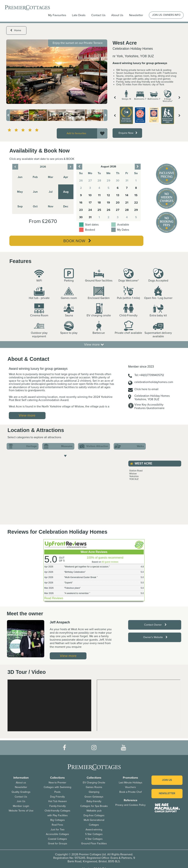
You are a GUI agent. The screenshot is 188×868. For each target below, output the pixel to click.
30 (81, 217)
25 (99, 210)
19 (108, 203)
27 (118, 210)
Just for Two (57, 830)
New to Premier (57, 783)
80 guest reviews (110, 562)
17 (90, 203)
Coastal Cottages (57, 839)
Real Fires (57, 825)
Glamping (94, 792)
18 (99, 203)
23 (81, 210)
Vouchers (130, 787)
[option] (57, 72)
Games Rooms (94, 787)
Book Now (77, 241)
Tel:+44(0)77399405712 (149, 375)
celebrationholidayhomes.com (154, 382)
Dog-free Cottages (94, 815)
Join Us (21, 801)
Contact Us (98, 15)
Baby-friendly (94, 801)
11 (99, 195)
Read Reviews (54, 598)
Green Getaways (94, 797)
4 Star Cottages (94, 839)
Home (16, 30)
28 (127, 210)
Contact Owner (155, 625)
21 (127, 203)
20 (118, 203)
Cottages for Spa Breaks (94, 806)
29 (136, 210)
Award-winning (94, 830)
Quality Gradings (21, 792)
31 (90, 217)
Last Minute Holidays (131, 783)
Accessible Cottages (57, 834)
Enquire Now (128, 133)
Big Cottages (58, 820)
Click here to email (146, 389)
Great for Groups (58, 844)
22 (136, 203)
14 (127, 195)
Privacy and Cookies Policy (130, 805)
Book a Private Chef (131, 792)
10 (90, 195)
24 (90, 210)
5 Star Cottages (94, 834)
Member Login (21, 806)
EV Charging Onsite (94, 783)
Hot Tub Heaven (58, 801)
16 (81, 203)
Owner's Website (155, 637)
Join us (167, 780)
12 (108, 195)
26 (109, 210)
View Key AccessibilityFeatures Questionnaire (149, 406)
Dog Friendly (57, 797)
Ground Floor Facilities (94, 844)
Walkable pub (94, 811)
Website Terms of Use (21, 811)
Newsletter (21, 787)
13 (118, 195)
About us (21, 783)
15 (136, 195)
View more (94, 344)
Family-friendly (58, 806)
